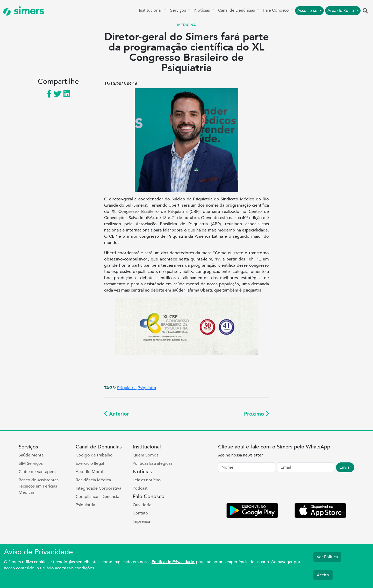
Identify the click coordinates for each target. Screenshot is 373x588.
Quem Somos (145, 455)
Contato (140, 513)
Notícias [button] (203, 10)
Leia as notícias (147, 480)
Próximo (256, 414)
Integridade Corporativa (98, 488)
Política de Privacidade (173, 562)
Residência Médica (93, 480)
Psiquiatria (127, 388)
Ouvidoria (142, 505)
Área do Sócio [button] (341, 11)
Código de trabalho (94, 455)
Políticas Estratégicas (152, 463)
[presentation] (257, 489)
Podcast (140, 488)
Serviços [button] (179, 10)
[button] (365, 11)
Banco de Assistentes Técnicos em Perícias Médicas (39, 486)
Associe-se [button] (308, 11)
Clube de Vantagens (37, 472)
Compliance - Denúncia (97, 497)
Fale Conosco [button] (277, 10)
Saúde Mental (32, 455)
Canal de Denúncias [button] (237, 10)
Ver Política (327, 557)
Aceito (323, 575)
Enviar (345, 467)
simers (24, 11)
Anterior (117, 414)
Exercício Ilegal (90, 463)
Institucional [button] (151, 10)
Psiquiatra (147, 388)
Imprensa (141, 521)
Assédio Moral (89, 472)
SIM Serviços (31, 463)
